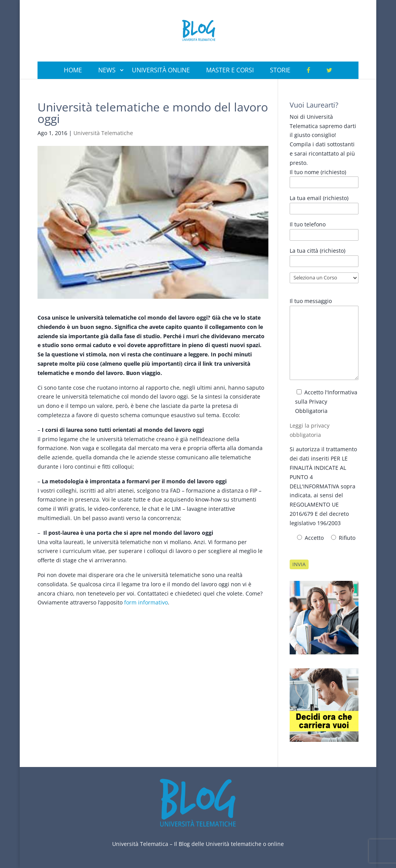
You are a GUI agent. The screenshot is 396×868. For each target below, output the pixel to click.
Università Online (161, 70)
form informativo (146, 602)
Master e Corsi (230, 70)
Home (73, 70)
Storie (280, 70)
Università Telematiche (103, 133)
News (107, 70)
